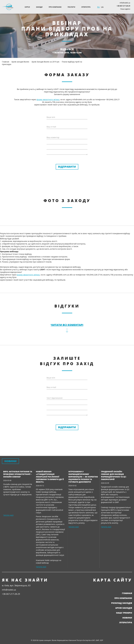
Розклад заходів (122, 603)
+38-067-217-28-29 (123, 6)
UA (102, 7)
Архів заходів (124, 608)
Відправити (67, 167)
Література (86, 7)
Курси (27, 7)
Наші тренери (124, 613)
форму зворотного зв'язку (48, 99)
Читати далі (8, 515)
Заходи (39, 7)
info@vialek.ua (125, 3)
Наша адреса (125, 9)
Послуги (71, 7)
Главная (127, 593)
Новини (127, 618)
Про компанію (55, 7)
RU (98, 7)
